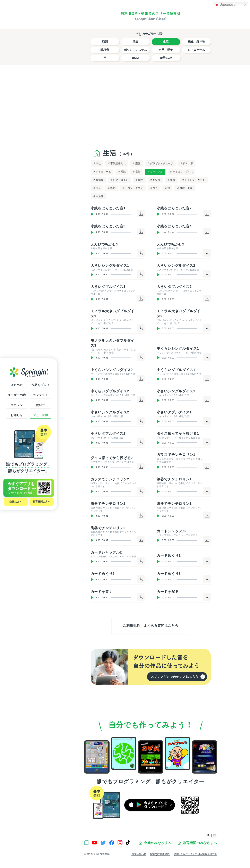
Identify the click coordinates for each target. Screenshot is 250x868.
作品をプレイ (40, 385)
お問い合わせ (139, 854)
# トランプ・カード (194, 180)
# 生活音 (98, 196)
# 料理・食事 (185, 188)
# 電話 (137, 172)
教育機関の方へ (42, 502)
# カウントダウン (133, 188)
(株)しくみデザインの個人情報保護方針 (196, 854)
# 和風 (171, 180)
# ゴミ (154, 188)
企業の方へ (16, 502)
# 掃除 (122, 172)
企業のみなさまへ (155, 843)
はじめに (17, 385)
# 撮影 (112, 188)
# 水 (168, 188)
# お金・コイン (120, 180)
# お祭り (155, 180)
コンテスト (41, 395)
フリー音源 (41, 415)
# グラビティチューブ (160, 163)
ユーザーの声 (17, 395)
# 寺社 (97, 163)
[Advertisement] (151, 106)
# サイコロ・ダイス (182, 172)
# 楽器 (137, 163)
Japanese (225, 5)
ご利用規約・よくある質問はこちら (151, 626)
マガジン (17, 405)
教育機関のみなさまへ (197, 843)
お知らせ (17, 415)
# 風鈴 (139, 180)
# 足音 (97, 188)
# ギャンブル (155, 172)
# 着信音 (98, 180)
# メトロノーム (102, 172)
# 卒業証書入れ (117, 163)
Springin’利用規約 (160, 854)
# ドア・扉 (187, 163)
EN (215, 835)
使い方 (41, 405)
